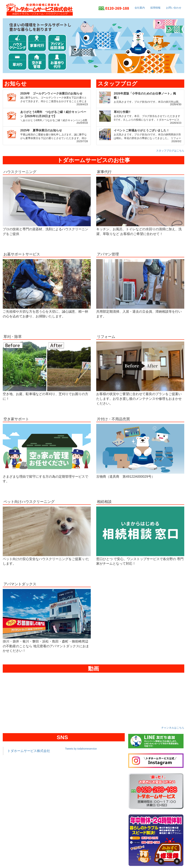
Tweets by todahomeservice (81, 749)
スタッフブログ (118, 84)
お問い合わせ (174, 8)
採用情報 (155, 8)
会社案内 (140, 8)
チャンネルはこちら (173, 728)
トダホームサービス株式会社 (29, 751)
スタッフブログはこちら (170, 151)
